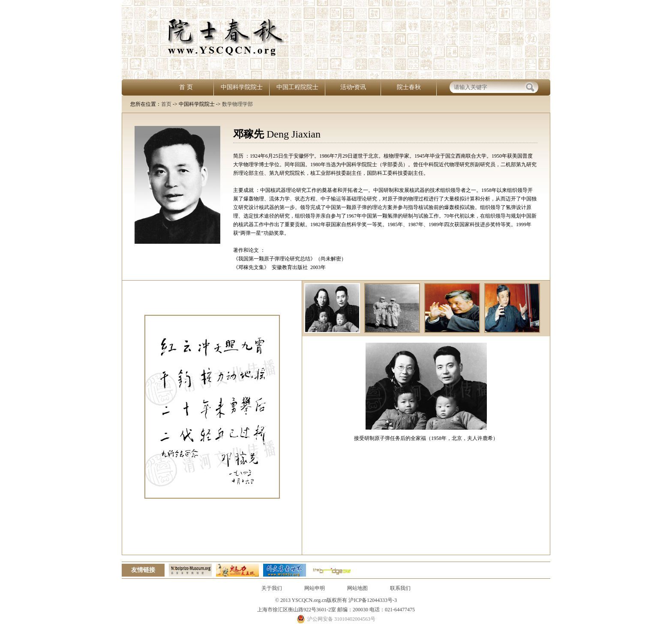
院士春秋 (409, 87)
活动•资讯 (353, 87)
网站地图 (357, 588)
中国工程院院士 (297, 87)
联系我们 (400, 588)
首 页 (186, 87)
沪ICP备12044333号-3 (372, 600)
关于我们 (272, 588)
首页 (166, 104)
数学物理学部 (237, 104)
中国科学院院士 (242, 87)
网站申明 (315, 588)
